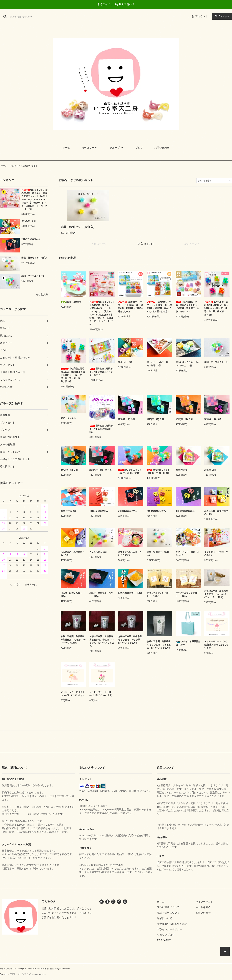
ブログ (139, 148)
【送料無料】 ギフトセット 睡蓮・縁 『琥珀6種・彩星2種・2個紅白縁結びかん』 (131, 307)
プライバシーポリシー (170, 929)
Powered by (23, 974)
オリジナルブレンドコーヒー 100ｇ (159, 595)
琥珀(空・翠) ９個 (155, 419)
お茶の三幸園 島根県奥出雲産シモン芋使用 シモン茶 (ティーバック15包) (102, 641)
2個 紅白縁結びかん (31, 239)
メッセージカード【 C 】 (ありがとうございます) (101, 694)
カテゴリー (90, 148)
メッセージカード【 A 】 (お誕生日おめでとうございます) (216, 645)
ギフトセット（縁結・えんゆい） (187, 554)
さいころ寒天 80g (98, 552)
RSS (160, 940)
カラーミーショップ (8, 969)
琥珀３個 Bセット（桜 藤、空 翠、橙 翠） (158, 471)
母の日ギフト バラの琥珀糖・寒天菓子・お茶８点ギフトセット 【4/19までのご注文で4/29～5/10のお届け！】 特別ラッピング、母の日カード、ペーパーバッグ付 (35, 200)
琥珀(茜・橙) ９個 (184, 419)
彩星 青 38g (210, 470)
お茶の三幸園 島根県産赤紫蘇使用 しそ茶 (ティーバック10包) (73, 640)
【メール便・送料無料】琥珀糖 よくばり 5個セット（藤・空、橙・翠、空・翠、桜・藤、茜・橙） (217, 308)
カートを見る (203, 907)
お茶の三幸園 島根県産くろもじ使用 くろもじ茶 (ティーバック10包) (159, 645)
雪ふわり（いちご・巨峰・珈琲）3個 (158, 364)
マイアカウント (204, 902)
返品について (165, 918)
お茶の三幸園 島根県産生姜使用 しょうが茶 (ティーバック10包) (216, 594)
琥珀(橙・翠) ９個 (69, 470)
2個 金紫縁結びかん (185, 511)
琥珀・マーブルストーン (33, 276)
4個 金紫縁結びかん (156, 511)
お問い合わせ (162, 148)
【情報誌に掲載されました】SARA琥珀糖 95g (102, 429)
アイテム (221, 16)
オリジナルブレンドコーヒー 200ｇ (187, 595)
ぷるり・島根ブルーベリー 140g (101, 595)
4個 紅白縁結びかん (99, 511)
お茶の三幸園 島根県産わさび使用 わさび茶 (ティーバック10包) (130, 640)
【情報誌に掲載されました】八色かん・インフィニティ (102, 372)
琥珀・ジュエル (68, 418)
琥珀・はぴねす (71, 302)
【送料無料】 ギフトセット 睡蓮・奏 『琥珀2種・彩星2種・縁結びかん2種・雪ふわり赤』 (159, 307)
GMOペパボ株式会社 (45, 969)
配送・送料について (168, 913)
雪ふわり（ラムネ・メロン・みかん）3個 (187, 364)
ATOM (167, 940)
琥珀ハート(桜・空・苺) (101, 470)
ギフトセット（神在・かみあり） (216, 554)
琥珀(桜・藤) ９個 (213, 419)
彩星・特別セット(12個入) (34, 258)
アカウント (201, 16)
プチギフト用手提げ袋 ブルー (188, 643)
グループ (117, 148)
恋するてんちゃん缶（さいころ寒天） (130, 554)
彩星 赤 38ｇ (182, 470)
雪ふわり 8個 (28, 221)
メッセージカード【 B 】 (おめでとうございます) (73, 694)
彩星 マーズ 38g (68, 511)
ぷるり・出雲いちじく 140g (72, 595)
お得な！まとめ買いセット (25, 166)
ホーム (66, 148)
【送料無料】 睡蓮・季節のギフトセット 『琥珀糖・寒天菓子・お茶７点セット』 (187, 307)
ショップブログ (166, 935)
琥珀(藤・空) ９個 (127, 419)
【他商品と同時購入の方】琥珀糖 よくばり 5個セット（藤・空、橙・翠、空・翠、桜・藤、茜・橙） (73, 375)
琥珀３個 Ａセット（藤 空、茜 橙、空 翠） (130, 471)
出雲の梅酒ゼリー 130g (130, 593)
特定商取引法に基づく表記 (172, 924)
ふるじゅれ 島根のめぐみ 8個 (216, 512)
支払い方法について (168, 907)
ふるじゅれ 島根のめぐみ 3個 (72, 554)
